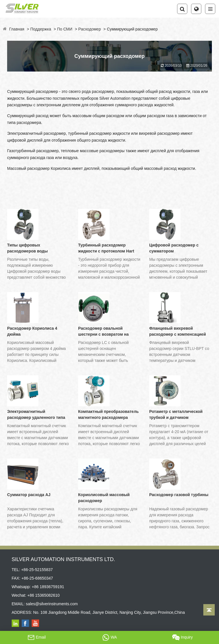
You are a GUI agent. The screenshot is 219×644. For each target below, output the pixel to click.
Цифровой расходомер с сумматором (174, 248)
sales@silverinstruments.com (52, 604)
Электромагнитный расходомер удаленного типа (36, 414)
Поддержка (41, 29)
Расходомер (90, 29)
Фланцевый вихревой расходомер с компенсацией (178, 331)
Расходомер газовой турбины (179, 495)
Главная (17, 29)
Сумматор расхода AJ (29, 495)
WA (109, 637)
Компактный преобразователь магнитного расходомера (108, 414)
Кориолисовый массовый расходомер (104, 498)
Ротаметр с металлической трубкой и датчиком (176, 414)
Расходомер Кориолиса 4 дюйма (32, 331)
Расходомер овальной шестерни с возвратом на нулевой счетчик (103, 332)
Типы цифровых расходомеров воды (27, 248)
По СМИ (65, 29)
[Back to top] (209, 610)
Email (37, 637)
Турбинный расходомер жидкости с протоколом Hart (106, 248)
